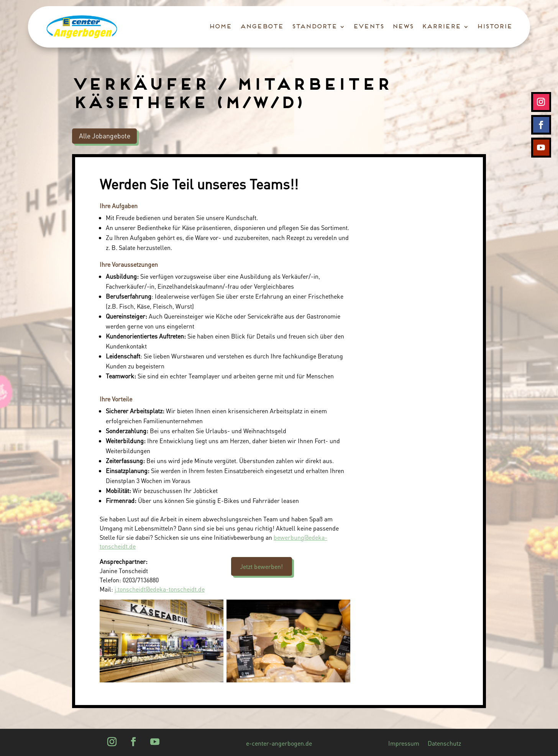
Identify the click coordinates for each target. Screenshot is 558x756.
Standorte (314, 27)
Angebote (261, 27)
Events (368, 27)
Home (220, 27)
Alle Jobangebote (105, 136)
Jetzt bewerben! (261, 566)
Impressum (404, 744)
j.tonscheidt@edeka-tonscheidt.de (160, 589)
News (402, 27)
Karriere (441, 27)
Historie (494, 27)
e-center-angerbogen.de (279, 744)
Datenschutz (444, 744)
